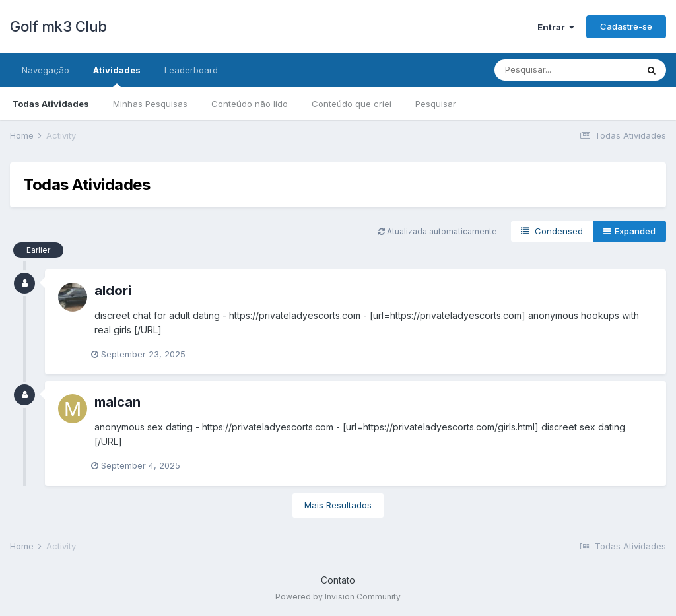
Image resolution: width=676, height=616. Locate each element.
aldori (113, 291)
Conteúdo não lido (250, 104)
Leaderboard (191, 70)
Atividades (117, 76)
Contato (338, 580)
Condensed (552, 231)
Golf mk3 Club (58, 26)
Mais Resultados (338, 505)
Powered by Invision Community (338, 597)
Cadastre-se (626, 26)
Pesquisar (436, 104)
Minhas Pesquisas (150, 104)
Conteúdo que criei (352, 104)
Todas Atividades (51, 104)
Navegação (46, 70)
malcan (118, 402)
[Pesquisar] (566, 70)
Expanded (629, 231)
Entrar (556, 27)
